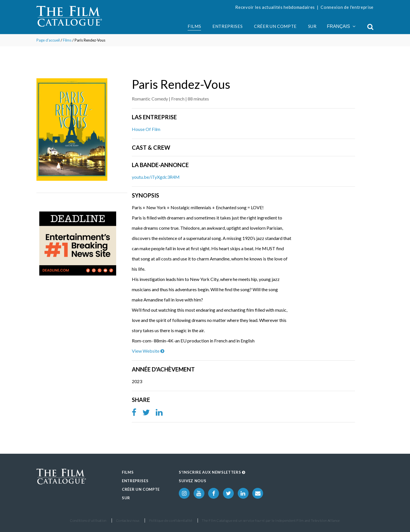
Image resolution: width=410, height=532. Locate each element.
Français (341, 26)
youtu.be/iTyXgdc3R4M (156, 177)
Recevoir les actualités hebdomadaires (275, 7)
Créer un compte (275, 26)
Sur (312, 26)
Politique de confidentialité (171, 520)
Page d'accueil (48, 40)
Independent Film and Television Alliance (308, 520)
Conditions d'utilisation (88, 520)
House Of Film (146, 129)
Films (194, 26)
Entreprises (227, 26)
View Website (148, 351)
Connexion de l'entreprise (347, 7)
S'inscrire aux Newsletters (212, 472)
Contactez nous (128, 520)
